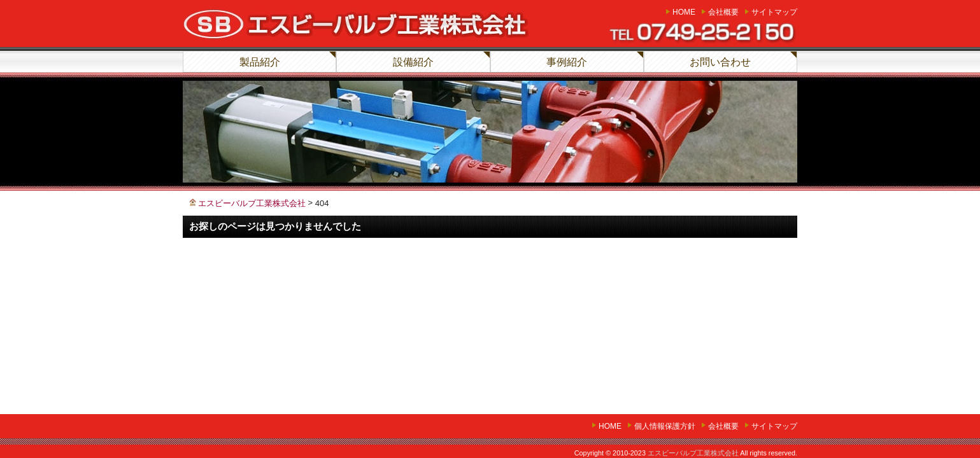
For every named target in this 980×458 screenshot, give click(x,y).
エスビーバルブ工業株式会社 (693, 453)
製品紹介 (260, 62)
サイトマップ (774, 12)
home (684, 12)
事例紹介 (567, 62)
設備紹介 (413, 62)
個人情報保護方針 (665, 426)
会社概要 (723, 12)
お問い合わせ (720, 62)
